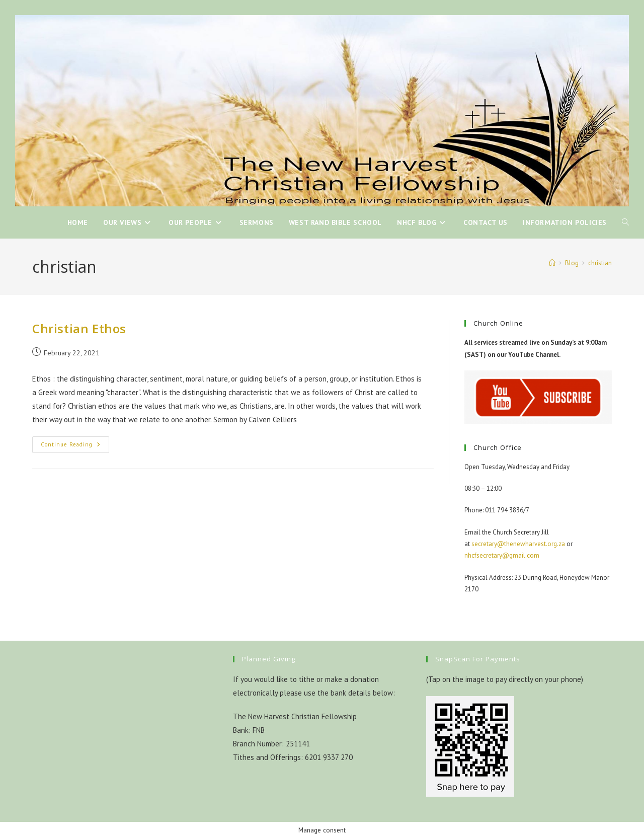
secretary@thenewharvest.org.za (518, 544)
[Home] (552, 263)
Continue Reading (75, 447)
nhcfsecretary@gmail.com (502, 555)
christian (600, 263)
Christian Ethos (79, 328)
